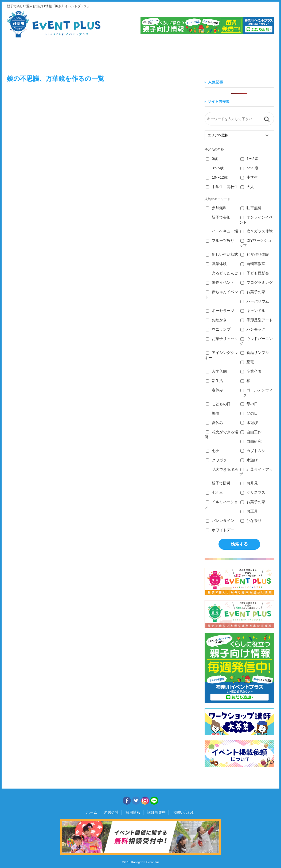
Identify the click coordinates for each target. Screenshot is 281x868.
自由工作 (251, 432)
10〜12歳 (217, 177)
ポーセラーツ (220, 311)
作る (162, 53)
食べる (72, 53)
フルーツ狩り (220, 240)
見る (27, 53)
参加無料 (216, 208)
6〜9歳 (249, 168)
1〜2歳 (249, 159)
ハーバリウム (255, 301)
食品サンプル (255, 353)
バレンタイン (220, 521)
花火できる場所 (222, 469)
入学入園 (216, 371)
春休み (214, 390)
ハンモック (253, 329)
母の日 (249, 404)
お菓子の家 (253, 292)
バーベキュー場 (222, 231)
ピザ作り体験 (255, 254)
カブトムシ (253, 451)
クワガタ (216, 460)
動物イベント (220, 282)
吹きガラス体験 (257, 231)
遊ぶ (252, 53)
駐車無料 (251, 208)
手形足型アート (257, 320)
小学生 (249, 177)
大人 (247, 187)
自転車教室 (253, 264)
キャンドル (253, 311)
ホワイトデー (220, 530)
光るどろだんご (222, 273)
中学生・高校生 (222, 187)
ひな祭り (251, 521)
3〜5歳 (215, 168)
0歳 (212, 159)
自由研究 (251, 441)
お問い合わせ (184, 812)
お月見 (249, 483)
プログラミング (257, 282)
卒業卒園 (251, 371)
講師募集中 (157, 812)
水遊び (249, 423)
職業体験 (216, 264)
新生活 (214, 381)
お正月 (249, 511)
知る (207, 53)
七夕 (212, 451)
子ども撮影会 (255, 273)
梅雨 (212, 413)
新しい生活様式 (222, 254)
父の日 (249, 413)
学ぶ (117, 53)
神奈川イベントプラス (54, 24)
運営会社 (111, 812)
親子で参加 (218, 217)
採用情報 (133, 812)
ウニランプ (218, 329)
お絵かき (216, 320)
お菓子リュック (222, 339)
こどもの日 (218, 404)
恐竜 (247, 362)
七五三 (214, 492)
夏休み (214, 423)
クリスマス (253, 492)
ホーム (92, 812)
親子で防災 (218, 483)
